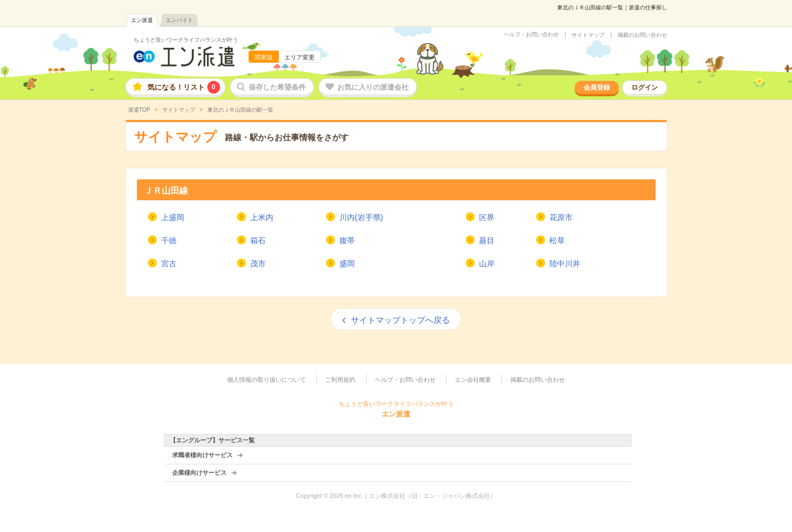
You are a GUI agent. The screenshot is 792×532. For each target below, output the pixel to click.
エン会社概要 (473, 380)
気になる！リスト (184, 87)
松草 (557, 240)
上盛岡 (173, 217)
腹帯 (347, 240)
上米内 (262, 217)
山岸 (487, 264)
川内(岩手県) (361, 217)
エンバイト (179, 20)
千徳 (169, 240)
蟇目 (487, 240)
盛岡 (347, 264)
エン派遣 (142, 20)
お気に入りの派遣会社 (373, 87)
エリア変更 (299, 57)
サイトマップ (588, 35)
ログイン (645, 87)
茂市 (258, 264)
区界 (487, 217)
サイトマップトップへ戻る (400, 320)
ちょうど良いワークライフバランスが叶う (186, 40)
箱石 (258, 240)
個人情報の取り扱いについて (266, 380)
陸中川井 (565, 264)
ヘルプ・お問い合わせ (531, 35)
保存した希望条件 (277, 87)
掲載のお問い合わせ (642, 35)
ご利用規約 (340, 380)
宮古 (169, 264)
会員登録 (597, 87)
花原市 (561, 217)
